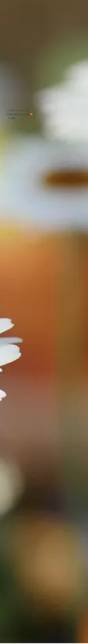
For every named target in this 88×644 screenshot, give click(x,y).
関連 (13, 119)
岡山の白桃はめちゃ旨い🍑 (21, 115)
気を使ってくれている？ (19, 111)
